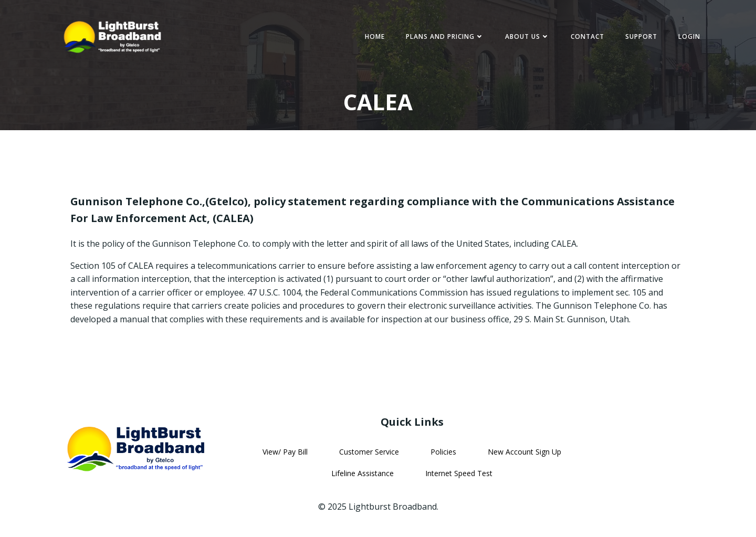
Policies (443, 452)
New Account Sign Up (524, 452)
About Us (527, 36)
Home (375, 36)
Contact (587, 36)
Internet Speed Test (459, 473)
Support (641, 36)
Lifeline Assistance (363, 473)
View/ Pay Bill (285, 452)
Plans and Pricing (445, 36)
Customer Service (369, 452)
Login (689, 36)
